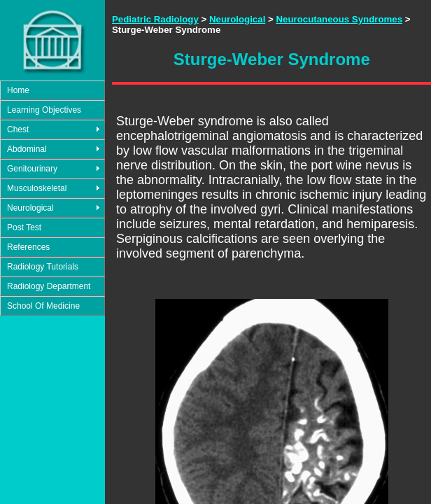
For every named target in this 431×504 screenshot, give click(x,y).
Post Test (24, 227)
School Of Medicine (43, 306)
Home (18, 90)
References (28, 247)
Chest (18, 129)
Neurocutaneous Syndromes (339, 19)
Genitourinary (32, 169)
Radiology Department (49, 286)
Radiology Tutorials (43, 267)
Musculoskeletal (37, 188)
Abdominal (27, 149)
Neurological (30, 208)
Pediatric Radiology (155, 19)
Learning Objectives (44, 110)
